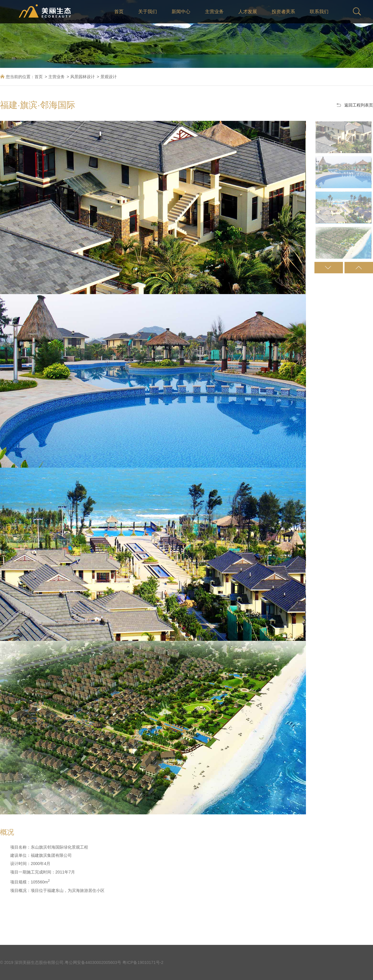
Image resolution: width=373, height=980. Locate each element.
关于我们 (148, 12)
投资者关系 (283, 12)
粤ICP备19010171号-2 (143, 962)
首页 (119, 12)
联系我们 (319, 12)
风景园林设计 (83, 77)
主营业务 (214, 12)
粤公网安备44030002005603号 (93, 962)
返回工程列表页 (359, 105)
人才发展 (248, 12)
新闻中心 (181, 12)
